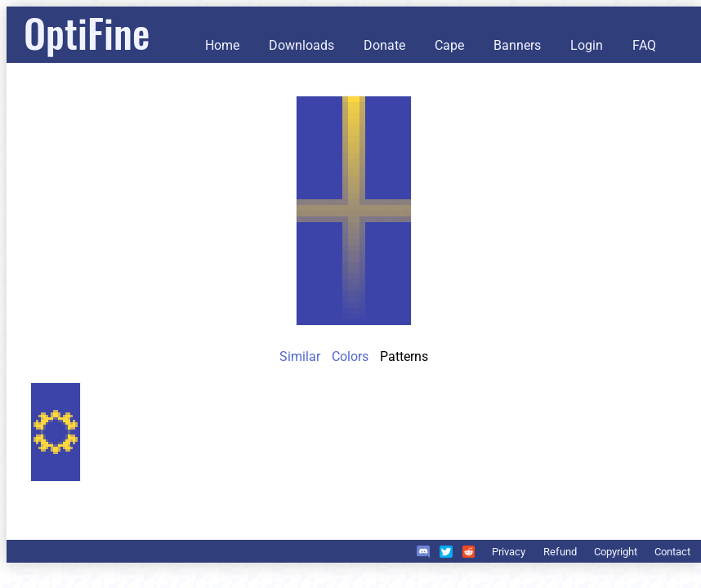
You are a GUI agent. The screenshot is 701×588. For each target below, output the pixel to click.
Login (587, 45)
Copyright (616, 552)
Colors (350, 356)
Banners (517, 45)
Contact (672, 552)
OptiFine (87, 32)
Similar (300, 356)
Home (222, 45)
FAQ (644, 45)
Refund (560, 552)
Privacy (509, 552)
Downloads (301, 45)
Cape (449, 45)
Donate (384, 45)
